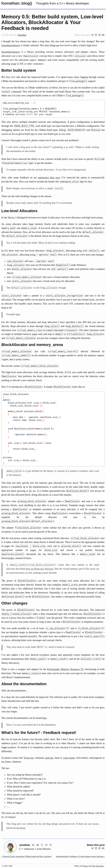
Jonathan (22, 35)
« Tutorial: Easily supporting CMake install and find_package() (27, 856)
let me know (19, 828)
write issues (69, 758)
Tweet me (29, 758)
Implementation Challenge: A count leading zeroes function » (80, 856)
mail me (49, 758)
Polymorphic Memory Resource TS (65, 669)
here (18, 314)
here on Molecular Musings (40, 569)
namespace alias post (49, 178)
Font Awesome (98, 866)
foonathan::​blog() (17, 3)
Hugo (86, 866)
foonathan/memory (11, 45)
